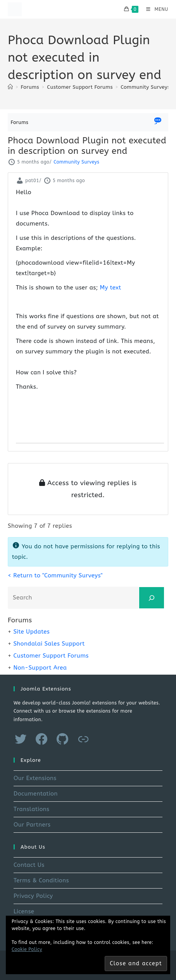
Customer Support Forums (51, 656)
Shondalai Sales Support (49, 644)
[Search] (152, 598)
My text (111, 288)
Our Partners (32, 825)
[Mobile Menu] (154, 9)
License (24, 911)
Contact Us (29, 865)
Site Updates (31, 632)
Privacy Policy (33, 896)
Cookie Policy (27, 949)
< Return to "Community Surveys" (55, 575)
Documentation (36, 794)
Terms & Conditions (41, 880)
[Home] (10, 87)
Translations (31, 809)
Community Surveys (145, 87)
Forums (20, 122)
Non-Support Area (40, 668)
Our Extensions (35, 778)
